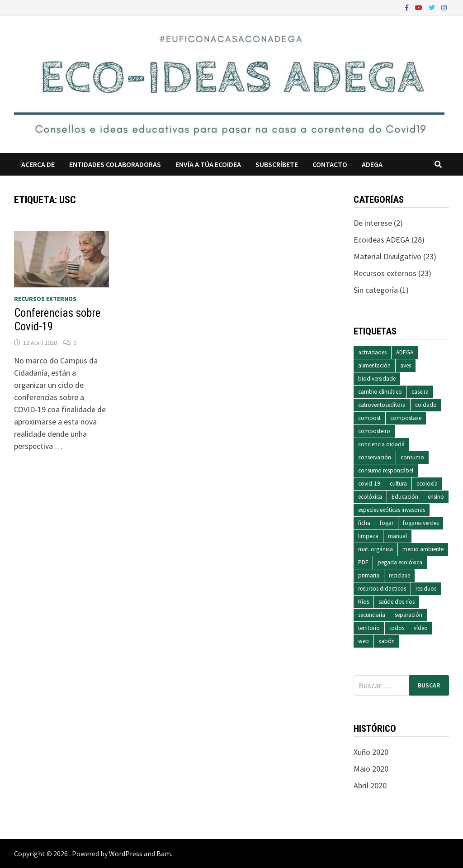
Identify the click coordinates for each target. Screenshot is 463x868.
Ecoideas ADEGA (382, 240)
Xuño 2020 (371, 752)
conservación (375, 457)
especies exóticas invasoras (392, 510)
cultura (398, 484)
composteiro (374, 431)
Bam (164, 854)
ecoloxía (427, 484)
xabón (387, 641)
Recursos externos (45, 299)
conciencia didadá (381, 444)
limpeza (368, 536)
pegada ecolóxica (400, 562)
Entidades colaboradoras (115, 164)
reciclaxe (399, 575)
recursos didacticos (382, 589)
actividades (372, 352)
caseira (420, 392)
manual (397, 536)
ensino (436, 497)
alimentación (374, 365)
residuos (426, 589)
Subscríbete (277, 164)
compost (369, 418)
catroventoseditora (382, 405)
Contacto (330, 164)
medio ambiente (423, 549)
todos (397, 628)
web (364, 641)
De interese (373, 223)
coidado (426, 405)
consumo (412, 457)
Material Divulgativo (387, 256)
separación (409, 615)
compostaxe (406, 418)
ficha (364, 523)
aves (406, 365)
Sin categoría (376, 290)
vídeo (421, 628)
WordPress (126, 854)
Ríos (364, 602)
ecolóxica (370, 497)
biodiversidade (377, 379)
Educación (405, 497)
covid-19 (369, 484)
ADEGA (372, 164)
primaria (369, 575)
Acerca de (38, 164)
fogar (387, 523)
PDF (363, 562)
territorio (369, 628)
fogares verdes (421, 523)
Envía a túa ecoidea (208, 164)
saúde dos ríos (397, 602)
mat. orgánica (376, 549)
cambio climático (380, 392)
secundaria (372, 615)
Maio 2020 (371, 769)
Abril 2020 (370, 785)
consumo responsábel (386, 470)
